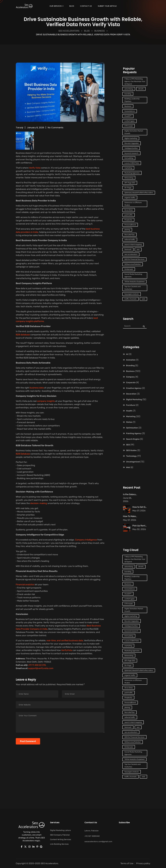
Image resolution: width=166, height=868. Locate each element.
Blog (72, 7)
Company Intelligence (86, 540)
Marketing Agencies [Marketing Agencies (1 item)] (132, 173)
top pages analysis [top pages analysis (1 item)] (132, 294)
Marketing (131, 416)
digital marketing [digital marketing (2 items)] (131, 138)
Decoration (131, 394)
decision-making (39, 503)
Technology (131, 456)
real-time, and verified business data (65, 640)
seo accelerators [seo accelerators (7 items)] (131, 254)
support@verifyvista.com (40, 668)
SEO (128, 445)
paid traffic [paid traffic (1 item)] (129, 215)
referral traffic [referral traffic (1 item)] (130, 240)
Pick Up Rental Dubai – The (146, 526)
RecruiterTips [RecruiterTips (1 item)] (129, 235)
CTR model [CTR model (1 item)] (129, 126)
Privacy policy (143, 863)
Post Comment (28, 741)
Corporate (131, 382)
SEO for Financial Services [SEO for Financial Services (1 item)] (134, 259)
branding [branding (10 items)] (128, 94)
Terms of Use (127, 863)
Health (129, 411)
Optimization (132, 428)
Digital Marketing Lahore (60, 830)
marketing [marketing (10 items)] (128, 168)
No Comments (56, 128)
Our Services (56, 7)
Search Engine (133, 439)
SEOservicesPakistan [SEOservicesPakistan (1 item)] (133, 264)
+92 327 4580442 (92, 836)
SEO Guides (131, 450)
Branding (130, 366)
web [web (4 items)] (143, 299)
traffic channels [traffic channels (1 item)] (130, 299)
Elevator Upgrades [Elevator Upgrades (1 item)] (132, 143)
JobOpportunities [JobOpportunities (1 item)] (131, 148)
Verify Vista (35, 168)
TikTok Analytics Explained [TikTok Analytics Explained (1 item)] (134, 282)
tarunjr (20, 128)
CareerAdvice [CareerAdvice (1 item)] (130, 111)
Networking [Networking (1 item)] (129, 178)
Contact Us (86, 7)
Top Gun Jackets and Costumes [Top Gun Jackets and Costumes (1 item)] (133, 288)
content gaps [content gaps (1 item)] (129, 121)
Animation (131, 360)
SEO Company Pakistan (60, 835)
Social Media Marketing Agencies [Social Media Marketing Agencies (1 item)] (133, 275)
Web (128, 467)
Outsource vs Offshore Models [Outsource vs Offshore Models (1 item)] (133, 204)
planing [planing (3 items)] (127, 230)
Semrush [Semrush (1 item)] (128, 249)
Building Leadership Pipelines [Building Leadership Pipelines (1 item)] (132, 100)
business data (37, 388)
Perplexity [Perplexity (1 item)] (128, 220)
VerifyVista (67, 650)
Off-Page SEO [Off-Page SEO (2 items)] (130, 183)
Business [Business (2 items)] (128, 106)
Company (130, 377)
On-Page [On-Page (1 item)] (128, 188)
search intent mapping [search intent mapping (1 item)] (133, 245)
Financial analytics (25, 585)
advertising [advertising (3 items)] (129, 89)
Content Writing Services (61, 839)
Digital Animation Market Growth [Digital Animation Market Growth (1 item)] (134, 132)
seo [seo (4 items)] (138, 249)
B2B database (23, 335)
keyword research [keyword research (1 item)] (131, 153)
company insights (46, 401)
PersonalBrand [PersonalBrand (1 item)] (130, 225)
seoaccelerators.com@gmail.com (98, 842)
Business (130, 371)
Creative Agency (134, 388)
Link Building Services (59, 844)
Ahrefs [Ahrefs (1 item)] (141, 89)
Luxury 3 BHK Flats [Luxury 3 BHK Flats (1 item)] (132, 163)
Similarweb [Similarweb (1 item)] (129, 269)
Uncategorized (133, 462)
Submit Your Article (107, 7)
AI (127, 354)
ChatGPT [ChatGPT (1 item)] (128, 116)
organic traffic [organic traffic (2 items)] (130, 198)
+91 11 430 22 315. (37, 665)
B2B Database (23, 454)
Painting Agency (134, 433)
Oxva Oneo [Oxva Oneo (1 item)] (129, 210)
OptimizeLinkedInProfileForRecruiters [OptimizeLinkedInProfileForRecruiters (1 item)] (139, 193)
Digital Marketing (134, 399)
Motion (129, 422)
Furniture (131, 405)
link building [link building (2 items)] (129, 158)
